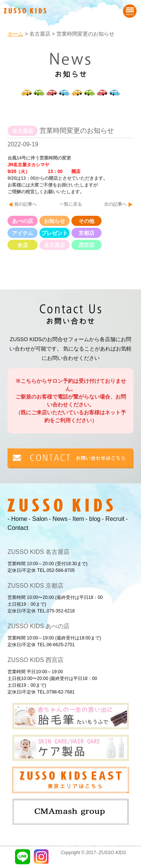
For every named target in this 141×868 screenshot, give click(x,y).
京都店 (86, 233)
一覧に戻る (71, 204)
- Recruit (113, 519)
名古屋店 (55, 245)
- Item (77, 519)
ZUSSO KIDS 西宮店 (36, 660)
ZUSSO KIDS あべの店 (39, 626)
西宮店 (86, 245)
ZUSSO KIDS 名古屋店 (39, 552)
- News (58, 519)
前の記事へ (26, 204)
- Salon (38, 519)
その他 (86, 221)
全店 (23, 245)
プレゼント (55, 233)
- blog (93, 519)
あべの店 (23, 221)
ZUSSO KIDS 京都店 (36, 586)
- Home (17, 519)
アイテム (23, 233)
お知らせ (55, 221)
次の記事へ (115, 204)
